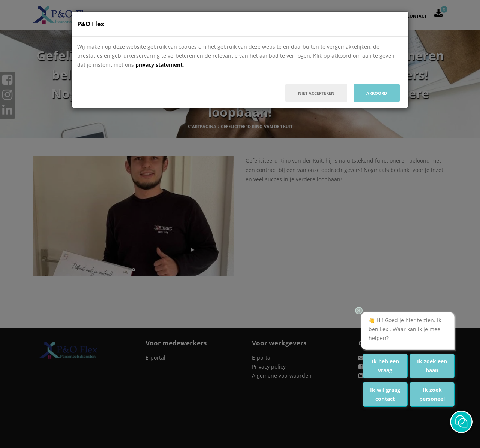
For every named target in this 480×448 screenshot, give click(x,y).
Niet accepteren (316, 93)
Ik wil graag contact (385, 394)
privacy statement (159, 65)
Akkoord (377, 93)
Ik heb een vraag (385, 366)
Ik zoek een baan (432, 366)
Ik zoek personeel (432, 394)
